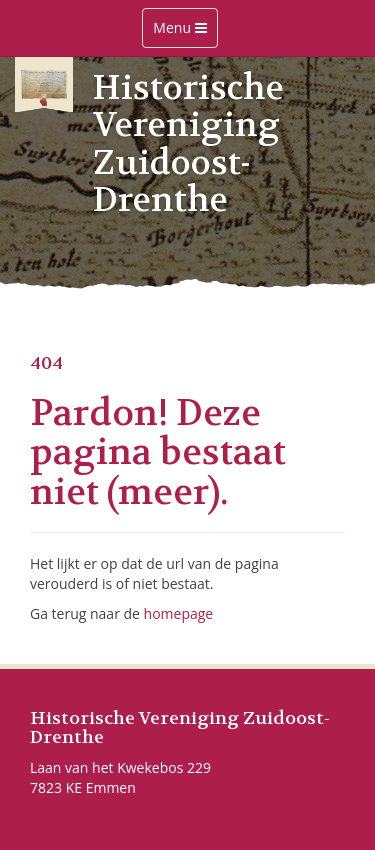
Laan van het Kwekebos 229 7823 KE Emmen (120, 777)
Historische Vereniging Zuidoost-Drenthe (180, 728)
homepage (179, 613)
